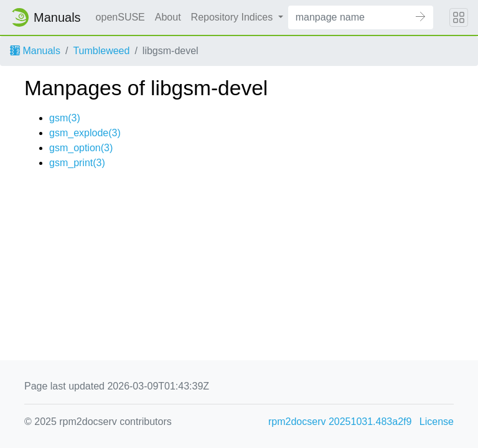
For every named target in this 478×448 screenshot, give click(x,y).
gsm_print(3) (77, 163)
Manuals (35, 51)
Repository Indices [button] (233, 17)
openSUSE (120, 17)
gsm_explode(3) (85, 133)
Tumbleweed (101, 51)
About (168, 17)
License (437, 422)
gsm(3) (65, 118)
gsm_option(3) (81, 148)
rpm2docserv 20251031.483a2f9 (340, 422)
